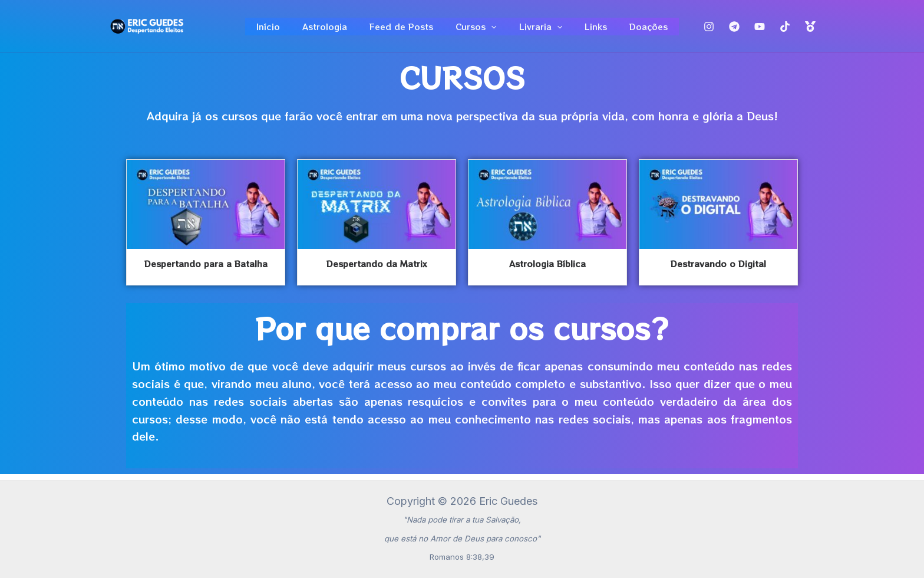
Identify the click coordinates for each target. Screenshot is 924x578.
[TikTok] (785, 30)
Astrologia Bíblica (547, 270)
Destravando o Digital (718, 270)
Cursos (476, 29)
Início (286, 29)
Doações (631, 29)
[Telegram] (734, 30)
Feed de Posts (407, 29)
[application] (491, 29)
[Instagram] (709, 30)
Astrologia (336, 29)
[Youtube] (760, 30)
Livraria (535, 29)
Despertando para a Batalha (206, 270)
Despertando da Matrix (377, 270)
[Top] (810, 30)
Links (584, 29)
